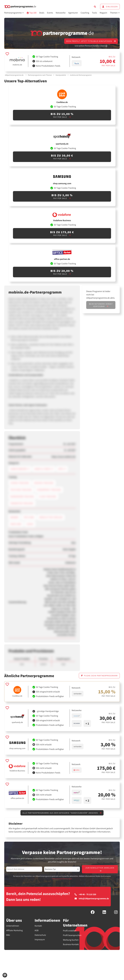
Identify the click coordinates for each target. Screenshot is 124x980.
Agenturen (73, 13)
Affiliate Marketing (14, 931)
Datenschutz (40, 935)
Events (50, 13)
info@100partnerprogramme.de (92, 899)
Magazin (103, 13)
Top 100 (32, 13)
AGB (37, 931)
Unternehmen (13, 926)
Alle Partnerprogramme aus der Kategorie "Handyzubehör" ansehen (62, 813)
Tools (94, 13)
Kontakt (38, 926)
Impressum (40, 940)
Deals (42, 13)
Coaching (85, 13)
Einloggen (110, 7)
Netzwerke (61, 13)
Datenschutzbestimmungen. (62, 879)
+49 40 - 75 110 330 (85, 895)
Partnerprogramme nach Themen (40, 75)
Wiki (8, 935)
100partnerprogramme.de (14, 75)
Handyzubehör (61, 75)
